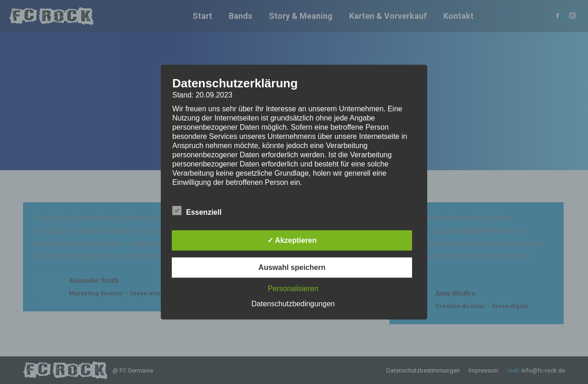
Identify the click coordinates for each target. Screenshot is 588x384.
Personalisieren (293, 289)
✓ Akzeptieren (292, 240)
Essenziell (197, 211)
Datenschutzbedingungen (293, 304)
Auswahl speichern (292, 267)
